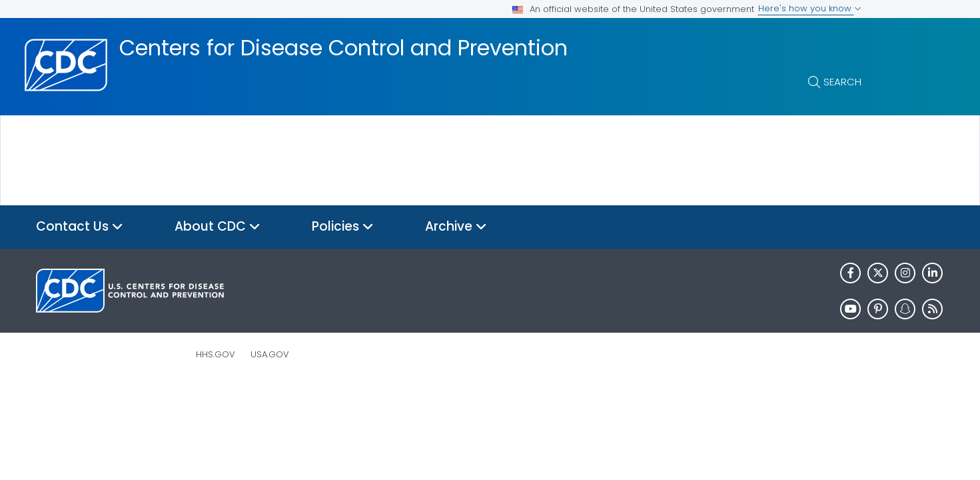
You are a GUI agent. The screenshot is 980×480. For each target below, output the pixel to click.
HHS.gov (216, 354)
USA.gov (270, 354)
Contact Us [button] (80, 227)
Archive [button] (456, 227)
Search (842, 82)
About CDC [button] (218, 227)
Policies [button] (343, 227)
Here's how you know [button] (810, 8)
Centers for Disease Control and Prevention (343, 48)
